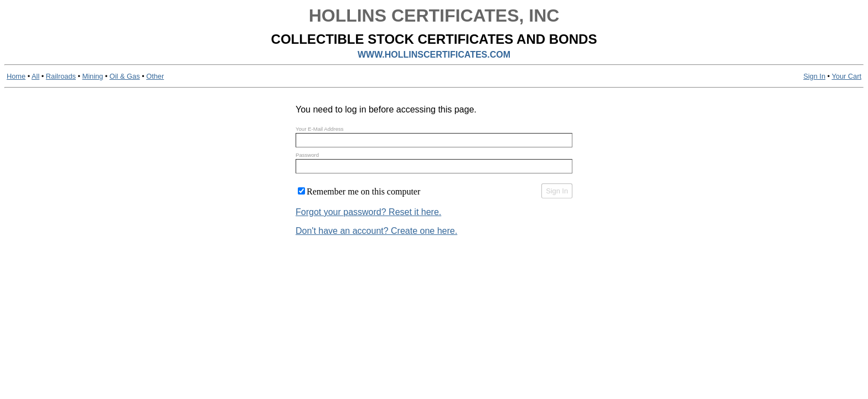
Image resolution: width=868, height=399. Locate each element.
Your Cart (846, 76)
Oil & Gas (125, 76)
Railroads (61, 76)
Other (155, 76)
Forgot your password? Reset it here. (368, 212)
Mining (93, 76)
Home (16, 76)
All (35, 76)
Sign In (814, 76)
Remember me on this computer (363, 191)
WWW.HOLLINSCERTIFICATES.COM (434, 55)
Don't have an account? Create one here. (376, 231)
